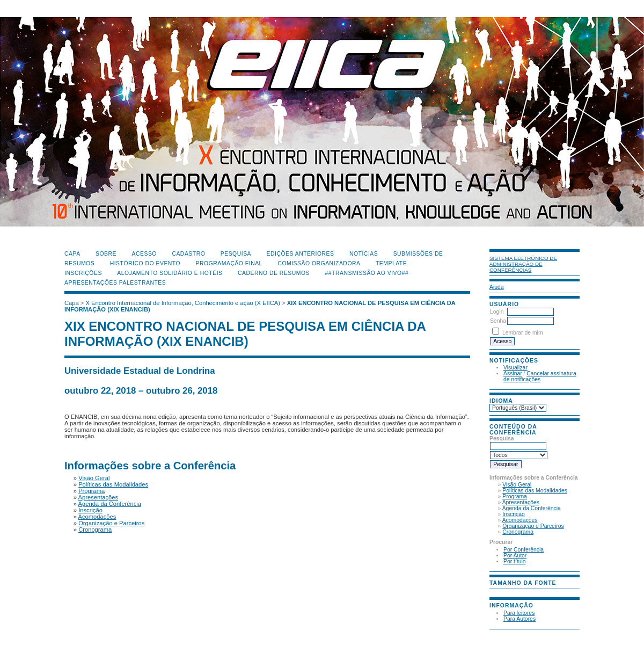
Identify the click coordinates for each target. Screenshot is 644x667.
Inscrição (514, 514)
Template (391, 263)
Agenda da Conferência (532, 508)
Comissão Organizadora (319, 263)
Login (497, 312)
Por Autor (515, 556)
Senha (498, 321)
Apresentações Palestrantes (115, 283)
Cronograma (518, 532)
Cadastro (188, 254)
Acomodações (520, 520)
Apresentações (521, 502)
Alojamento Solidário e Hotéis (170, 273)
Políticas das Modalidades (535, 491)
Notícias (364, 254)
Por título (515, 561)
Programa (515, 496)
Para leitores (519, 613)
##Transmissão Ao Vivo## (367, 273)
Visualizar (515, 368)
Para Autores (519, 619)
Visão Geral (517, 485)
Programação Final (229, 263)
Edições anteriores (301, 254)
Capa (72, 254)
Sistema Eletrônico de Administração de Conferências (523, 264)
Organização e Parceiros (533, 526)
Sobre (106, 254)
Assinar (513, 374)
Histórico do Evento (145, 263)
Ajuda (497, 287)
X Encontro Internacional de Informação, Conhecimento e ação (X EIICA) (183, 303)
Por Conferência (524, 550)
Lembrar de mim (523, 333)
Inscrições (83, 273)
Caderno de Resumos (274, 273)
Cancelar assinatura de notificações (540, 376)
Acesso (144, 254)
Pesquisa (236, 254)
